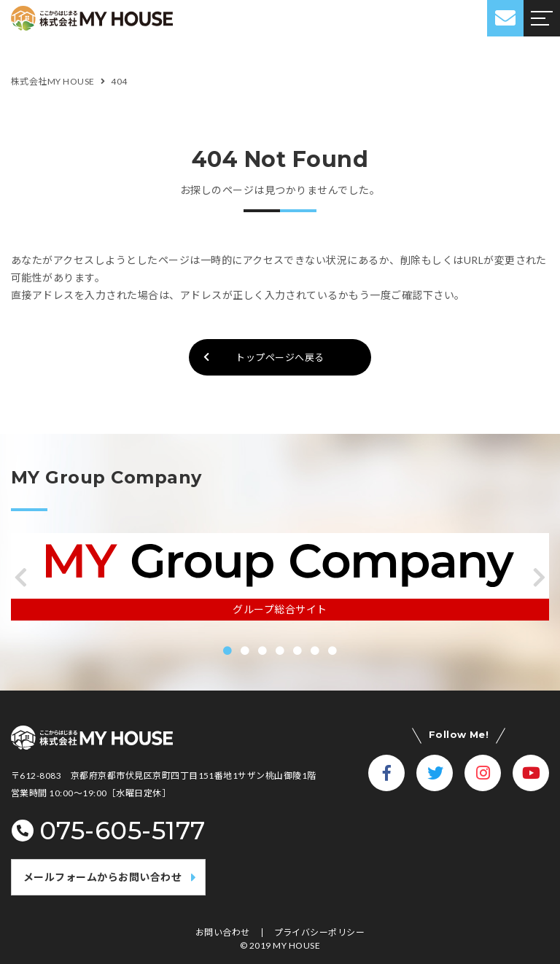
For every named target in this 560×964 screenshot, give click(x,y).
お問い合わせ (223, 933)
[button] (21, 578)
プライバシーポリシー (320, 933)
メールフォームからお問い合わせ (102, 877)
